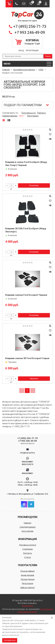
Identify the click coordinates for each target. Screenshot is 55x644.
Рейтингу (42, 113)
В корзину (34, 185)
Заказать (34, 379)
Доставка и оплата (28, 545)
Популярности (29, 113)
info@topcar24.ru (27, 453)
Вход (21, 50)
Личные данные (28, 579)
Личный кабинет (28, 571)
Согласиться (10, 640)
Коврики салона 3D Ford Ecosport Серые (27, 358)
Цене (21, 116)
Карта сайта (27, 606)
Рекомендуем (27, 517)
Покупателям (28, 565)
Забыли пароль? (27, 587)
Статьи (27, 557)
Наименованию (10, 116)
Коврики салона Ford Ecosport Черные (26, 295)
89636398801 (27, 462)
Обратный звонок (27, 444)
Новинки (27, 523)
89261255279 (27, 464)
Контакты (28, 553)
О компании (27, 549)
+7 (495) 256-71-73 (30, 26)
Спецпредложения (28, 527)
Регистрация (32, 50)
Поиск (48, 56)
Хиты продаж (27, 531)
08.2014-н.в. (9, 97)
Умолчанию (33, 116)
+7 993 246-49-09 (30, 32)
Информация (27, 539)
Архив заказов (27, 575)
